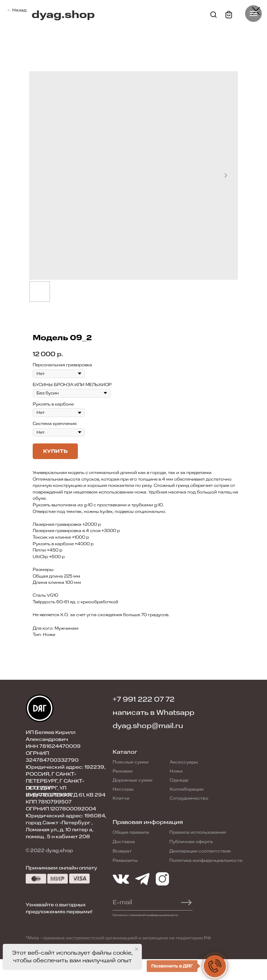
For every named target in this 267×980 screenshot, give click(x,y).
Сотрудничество (189, 798)
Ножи (176, 771)
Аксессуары (184, 762)
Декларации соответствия (200, 851)
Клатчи (121, 798)
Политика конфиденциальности (206, 860)
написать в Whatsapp (153, 713)
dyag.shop (63, 15)
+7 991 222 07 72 (144, 699)
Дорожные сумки (132, 780)
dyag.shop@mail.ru (148, 726)
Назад (19, 10)
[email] (142, 903)
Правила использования (198, 832)
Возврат (122, 851)
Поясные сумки (131, 762)
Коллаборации (187, 789)
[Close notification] (137, 949)
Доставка (124, 842)
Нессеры (123, 789)
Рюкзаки (123, 771)
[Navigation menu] (253, 14)
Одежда (179, 780)
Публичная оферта (191, 842)
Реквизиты (125, 860)
